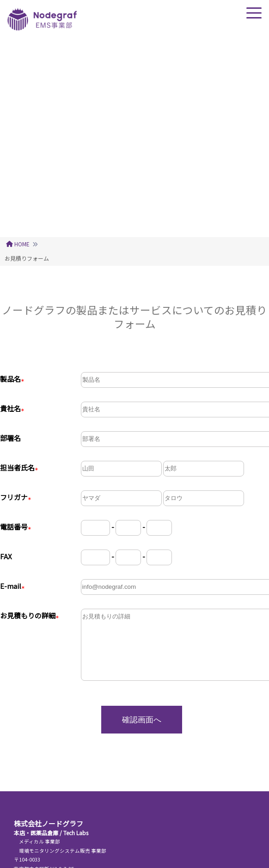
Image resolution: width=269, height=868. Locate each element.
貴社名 (12, 408)
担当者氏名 (19, 468)
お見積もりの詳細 (30, 615)
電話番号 (16, 527)
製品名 (12, 379)
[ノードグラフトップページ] (42, 28)
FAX (6, 556)
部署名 (10, 438)
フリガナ (16, 497)
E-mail (12, 586)
